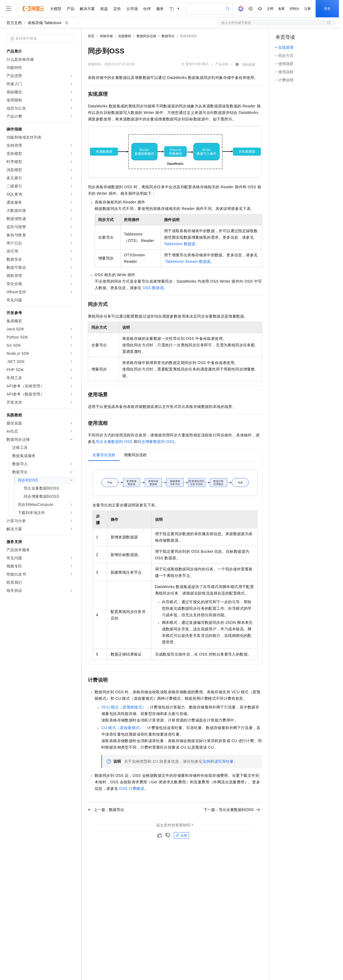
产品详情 (222, 64)
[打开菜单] (9, 9)
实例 (206, 761)
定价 (117, 9)
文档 (270, 9)
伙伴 (147, 9)
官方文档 (14, 23)
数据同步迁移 (146, 36)
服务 (160, 9)
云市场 (132, 9)
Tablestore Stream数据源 (188, 261)
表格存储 (106, 36)
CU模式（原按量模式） (122, 728)
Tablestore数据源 (180, 244)
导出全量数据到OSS (114, 442)
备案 (281, 9)
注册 (307, 9)
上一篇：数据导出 (106, 810)
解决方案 (87, 9)
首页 (91, 36)
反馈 (181, 835)
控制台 (294, 9)
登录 (327, 9)
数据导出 (168, 36)
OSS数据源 (153, 288)
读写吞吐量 (224, 761)
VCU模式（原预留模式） (124, 707)
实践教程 (125, 36)
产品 (70, 9)
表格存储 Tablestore (44, 23)
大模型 (56, 9)
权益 (104, 9)
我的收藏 (249, 65)
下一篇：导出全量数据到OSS (232, 810)
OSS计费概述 (132, 789)
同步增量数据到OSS (156, 442)
